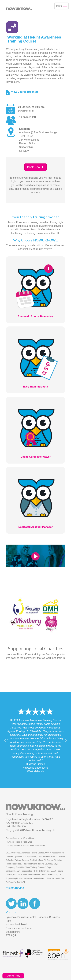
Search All (21, 882)
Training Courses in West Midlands (21, 838)
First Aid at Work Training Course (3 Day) (40, 864)
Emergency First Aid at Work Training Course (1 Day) (28, 867)
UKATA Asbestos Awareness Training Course (25, 853)
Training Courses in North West (19, 842)
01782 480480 (15, 888)
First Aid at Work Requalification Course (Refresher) (35, 875)
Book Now (35, 167)
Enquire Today (13, 976)
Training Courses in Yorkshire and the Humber (25, 845)
